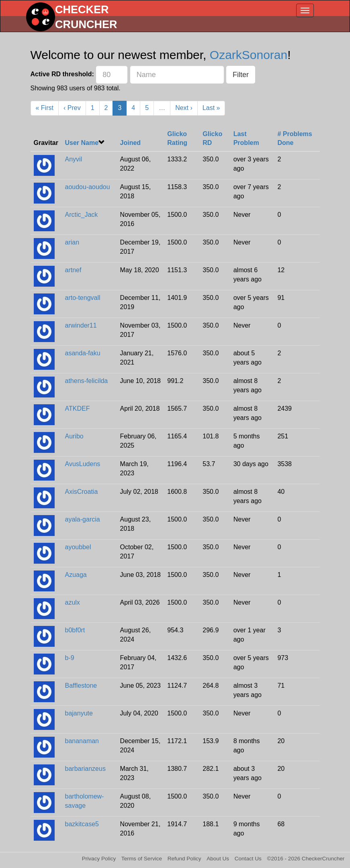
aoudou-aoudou (88, 187)
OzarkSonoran (249, 55)
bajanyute (79, 713)
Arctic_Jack (82, 215)
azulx (73, 602)
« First (45, 108)
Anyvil (74, 159)
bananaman (82, 741)
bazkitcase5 (82, 824)
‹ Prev (72, 108)
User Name (82, 143)
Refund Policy (184, 859)
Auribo (74, 436)
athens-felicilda (87, 381)
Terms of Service (142, 859)
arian (72, 242)
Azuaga (76, 575)
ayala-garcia (83, 519)
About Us (218, 859)
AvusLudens (83, 464)
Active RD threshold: (62, 74)
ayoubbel (78, 547)
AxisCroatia (82, 492)
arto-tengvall (83, 298)
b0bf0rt (75, 630)
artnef (73, 270)
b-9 (70, 658)
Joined (131, 143)
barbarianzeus (85, 769)
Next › (184, 108)
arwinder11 (81, 325)
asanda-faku (83, 353)
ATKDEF (78, 409)
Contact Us (248, 859)
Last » (211, 108)
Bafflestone (81, 686)
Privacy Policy (99, 859)
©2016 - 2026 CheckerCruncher (306, 859)
